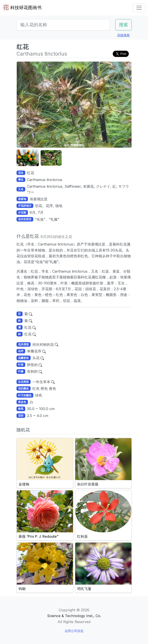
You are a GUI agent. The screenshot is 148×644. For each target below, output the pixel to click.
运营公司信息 (74, 631)
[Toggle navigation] (139, 8)
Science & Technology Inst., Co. (74, 616)
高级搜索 (123, 35)
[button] (28, 158)
